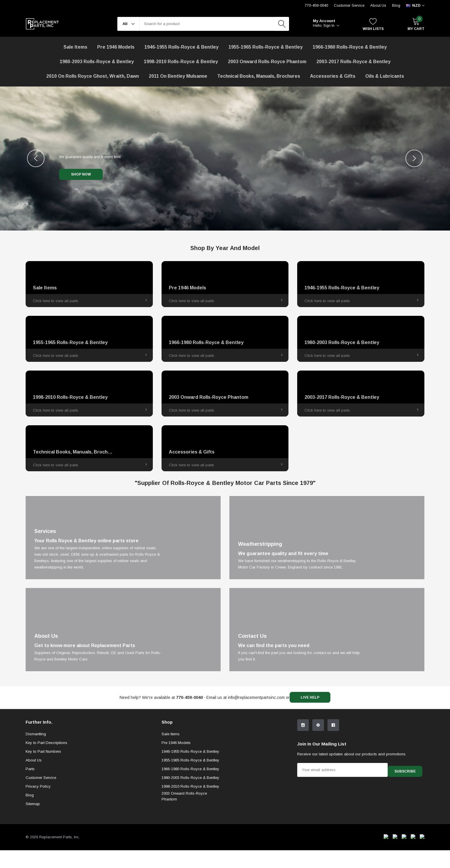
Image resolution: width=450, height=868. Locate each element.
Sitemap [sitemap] (33, 852)
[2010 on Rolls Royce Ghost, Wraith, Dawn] (93, 76)
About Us (378, 5)
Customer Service (41, 826)
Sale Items (171, 782)
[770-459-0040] (187, 697)
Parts (30, 817)
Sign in (331, 26)
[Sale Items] (75, 47)
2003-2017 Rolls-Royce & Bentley (354, 62)
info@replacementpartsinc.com (254, 697)
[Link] (123, 538)
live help (312, 698)
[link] (89, 284)
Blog (396, 5)
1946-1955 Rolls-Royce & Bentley (181, 47)
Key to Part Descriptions (46, 791)
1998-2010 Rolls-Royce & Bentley (181, 62)
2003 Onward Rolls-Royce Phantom (184, 844)
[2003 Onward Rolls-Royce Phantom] (267, 62)
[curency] (415, 6)
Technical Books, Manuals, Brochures (259, 76)
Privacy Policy (38, 834)
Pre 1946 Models (116, 47)
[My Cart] (416, 24)
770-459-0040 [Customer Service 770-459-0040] (316, 5)
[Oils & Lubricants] (385, 76)
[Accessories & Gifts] (333, 76)
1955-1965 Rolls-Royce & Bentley (266, 47)
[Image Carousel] (225, 158)
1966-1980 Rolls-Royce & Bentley (350, 47)
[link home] (42, 24)
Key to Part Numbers (43, 799)
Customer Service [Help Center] (349, 5)
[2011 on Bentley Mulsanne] (178, 76)
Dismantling (36, 782)
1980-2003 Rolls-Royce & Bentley (97, 62)
